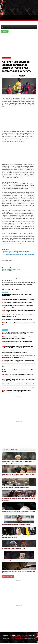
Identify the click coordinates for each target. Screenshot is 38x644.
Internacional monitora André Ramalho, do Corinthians (17, 251)
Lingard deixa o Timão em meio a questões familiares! (19, 483)
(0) (18, 299)
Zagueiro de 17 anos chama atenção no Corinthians (16, 253)
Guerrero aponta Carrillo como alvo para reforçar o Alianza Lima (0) (19, 371)
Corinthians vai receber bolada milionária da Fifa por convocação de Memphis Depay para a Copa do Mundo (19, 458)
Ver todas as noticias (8, 576)
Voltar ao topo (19, 642)
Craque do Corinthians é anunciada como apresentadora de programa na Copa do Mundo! (19, 532)
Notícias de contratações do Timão (11, 269)
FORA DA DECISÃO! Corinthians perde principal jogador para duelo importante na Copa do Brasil (19, 471)
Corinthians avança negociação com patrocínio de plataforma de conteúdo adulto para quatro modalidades (19, 508)
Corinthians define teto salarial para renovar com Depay (19, 520)
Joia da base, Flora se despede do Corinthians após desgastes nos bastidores (19, 568)
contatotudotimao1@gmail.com (20, 636)
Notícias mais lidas (7, 271)
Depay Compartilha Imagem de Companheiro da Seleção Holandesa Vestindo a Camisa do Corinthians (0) (18, 333)
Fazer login (5, 31)
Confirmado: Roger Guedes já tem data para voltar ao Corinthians (19, 556)
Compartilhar (14, 76)
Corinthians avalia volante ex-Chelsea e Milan (19, 544)
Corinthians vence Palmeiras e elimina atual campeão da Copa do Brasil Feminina (19, 495)
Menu (6, 27)
